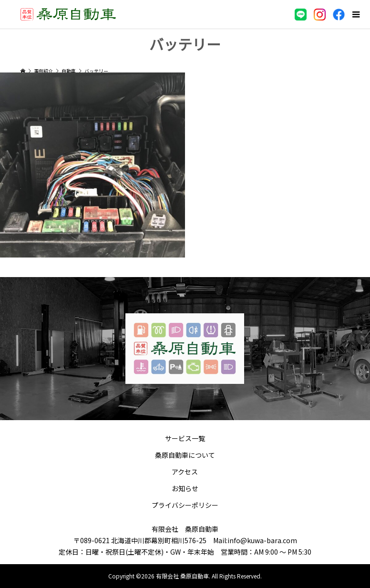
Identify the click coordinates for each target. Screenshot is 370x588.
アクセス (185, 472)
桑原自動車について (185, 455)
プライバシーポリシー (185, 505)
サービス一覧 (185, 438)
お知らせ (185, 488)
